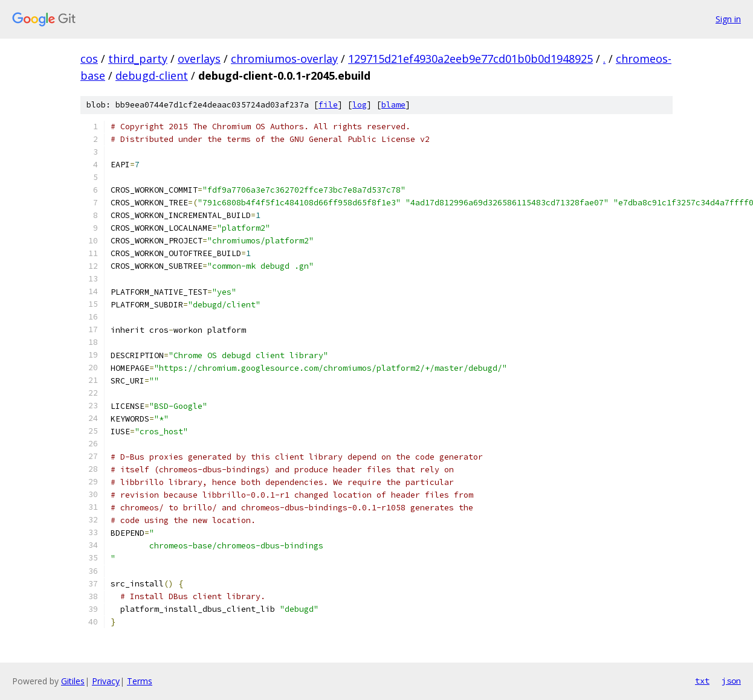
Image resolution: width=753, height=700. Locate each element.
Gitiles (73, 681)
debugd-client (152, 75)
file (328, 105)
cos (89, 59)
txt (702, 681)
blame (393, 105)
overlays (199, 59)
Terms (140, 681)
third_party (138, 59)
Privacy (106, 681)
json (731, 681)
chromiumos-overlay (284, 59)
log (360, 105)
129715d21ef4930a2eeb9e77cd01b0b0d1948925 (470, 59)
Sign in (728, 19)
